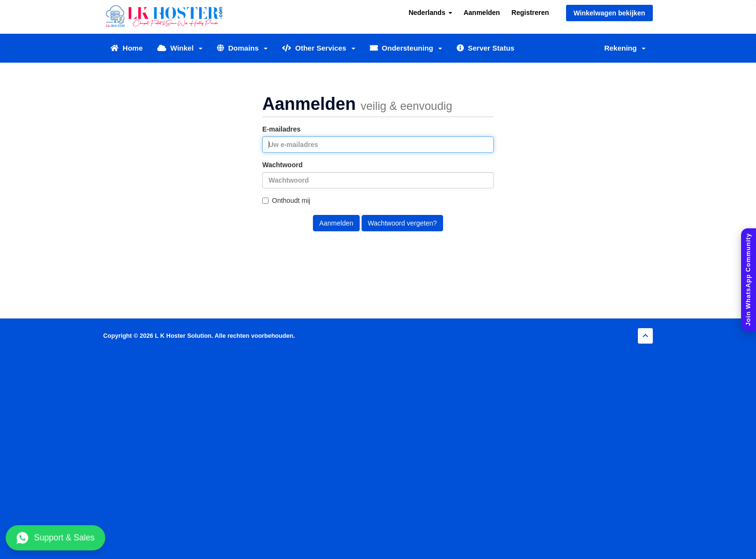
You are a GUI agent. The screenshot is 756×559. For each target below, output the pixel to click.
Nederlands (430, 13)
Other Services (319, 48)
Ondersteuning (406, 48)
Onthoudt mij (286, 200)
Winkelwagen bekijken (609, 13)
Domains (242, 48)
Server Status (486, 48)
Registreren (530, 13)
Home (127, 48)
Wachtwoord (282, 165)
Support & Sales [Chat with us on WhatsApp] (56, 538)
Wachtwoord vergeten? (402, 223)
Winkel (180, 48)
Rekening (625, 48)
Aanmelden (481, 13)
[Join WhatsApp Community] (749, 280)
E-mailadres (281, 129)
